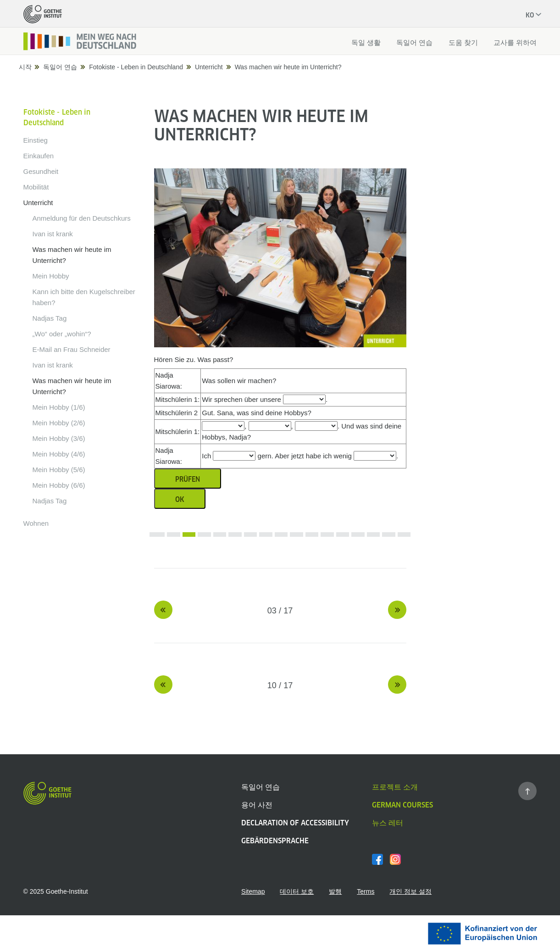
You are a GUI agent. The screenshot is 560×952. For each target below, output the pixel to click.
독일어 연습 (414, 42)
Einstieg (36, 140)
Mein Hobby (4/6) (59, 454)
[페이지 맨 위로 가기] (527, 791)
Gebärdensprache (275, 841)
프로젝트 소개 (395, 787)
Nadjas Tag (50, 318)
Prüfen (188, 479)
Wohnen (36, 523)
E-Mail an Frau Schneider (72, 349)
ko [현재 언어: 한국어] (530, 15)
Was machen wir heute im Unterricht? (288, 67)
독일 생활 (366, 42)
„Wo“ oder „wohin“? (62, 334)
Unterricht (209, 67)
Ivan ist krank (53, 234)
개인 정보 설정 (410, 891)
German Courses (402, 805)
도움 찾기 (463, 42)
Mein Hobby (51, 276)
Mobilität (36, 187)
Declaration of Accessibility (295, 823)
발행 (335, 891)
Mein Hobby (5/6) (59, 470)
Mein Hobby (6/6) (59, 485)
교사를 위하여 (515, 42)
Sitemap (253, 891)
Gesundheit (41, 171)
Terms (366, 891)
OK (180, 499)
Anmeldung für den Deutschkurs (82, 218)
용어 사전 (257, 805)
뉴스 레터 (388, 823)
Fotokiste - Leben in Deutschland (136, 67)
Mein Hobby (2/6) (59, 423)
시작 (26, 67)
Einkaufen (39, 156)
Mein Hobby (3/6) (59, 438)
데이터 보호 (297, 891)
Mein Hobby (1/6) (59, 407)
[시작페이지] (80, 41)
